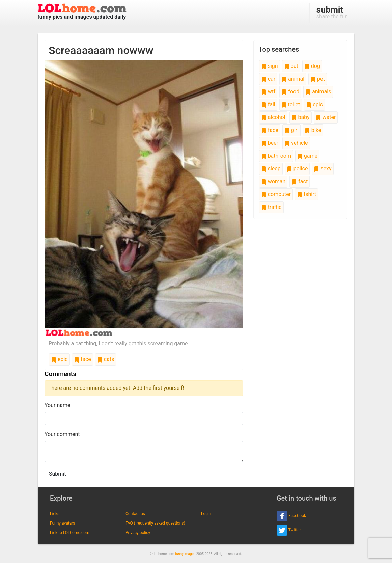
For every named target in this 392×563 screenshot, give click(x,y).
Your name (58, 405)
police (297, 169)
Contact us (135, 514)
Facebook (291, 516)
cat (291, 66)
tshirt (306, 194)
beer (270, 143)
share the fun (332, 12)
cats (106, 359)
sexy (323, 169)
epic (59, 359)
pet (318, 79)
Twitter (289, 530)
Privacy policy (138, 533)
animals (318, 92)
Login (206, 514)
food (290, 92)
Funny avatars (62, 523)
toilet (291, 104)
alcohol (273, 117)
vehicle (296, 143)
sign (270, 66)
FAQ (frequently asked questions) (155, 523)
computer (276, 194)
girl (291, 130)
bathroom (276, 156)
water (326, 117)
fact (300, 181)
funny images (185, 554)
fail (268, 104)
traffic (271, 207)
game (307, 156)
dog (312, 66)
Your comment (62, 434)
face (82, 359)
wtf (268, 92)
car (268, 79)
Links (55, 514)
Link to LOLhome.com (70, 533)
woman (273, 181)
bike (313, 130)
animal (293, 79)
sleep (271, 169)
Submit (57, 474)
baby (301, 117)
